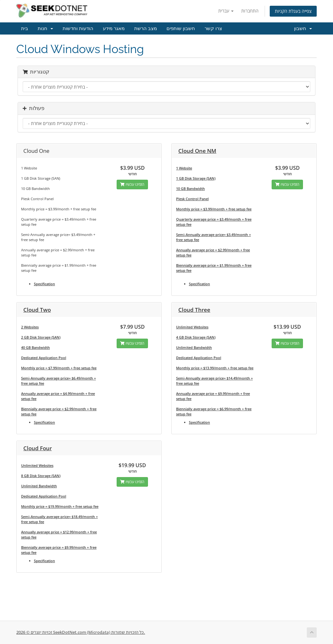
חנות (45, 28)
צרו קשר (213, 28)
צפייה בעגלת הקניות (293, 11)
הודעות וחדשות (78, 28)
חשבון (303, 28)
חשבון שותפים (181, 28)
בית (25, 28)
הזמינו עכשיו (132, 184)
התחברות (250, 11)
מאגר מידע (114, 28)
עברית (226, 11)
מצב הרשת (146, 28)
